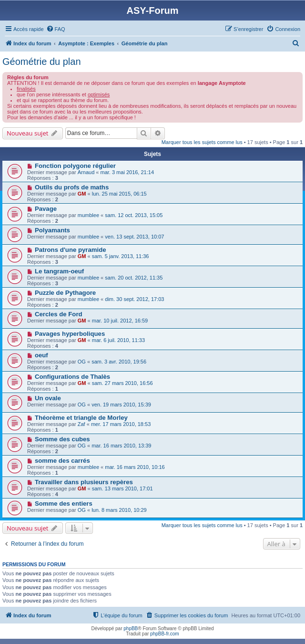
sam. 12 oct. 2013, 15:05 (134, 215)
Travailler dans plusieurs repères (84, 482)
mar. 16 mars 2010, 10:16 (135, 467)
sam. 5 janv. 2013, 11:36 (121, 256)
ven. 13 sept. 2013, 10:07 (134, 237)
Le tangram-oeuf (59, 271)
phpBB (131, 628)
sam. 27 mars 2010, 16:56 (122, 383)
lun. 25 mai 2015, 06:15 (119, 194)
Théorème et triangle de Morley (81, 418)
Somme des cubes (62, 439)
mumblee (88, 215)
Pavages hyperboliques (70, 334)
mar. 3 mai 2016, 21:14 (127, 172)
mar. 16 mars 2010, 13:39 (121, 446)
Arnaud (86, 172)
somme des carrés (62, 461)
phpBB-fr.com (165, 634)
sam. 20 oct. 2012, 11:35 (134, 278)
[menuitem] (56, 29)
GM (82, 194)
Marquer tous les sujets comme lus (202, 142)
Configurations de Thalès (72, 377)
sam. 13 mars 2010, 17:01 (122, 488)
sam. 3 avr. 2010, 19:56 (119, 362)
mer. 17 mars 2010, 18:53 (121, 424)
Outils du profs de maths (72, 187)
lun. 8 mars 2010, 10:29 (119, 510)
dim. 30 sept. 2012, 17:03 (134, 299)
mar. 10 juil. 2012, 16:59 (120, 321)
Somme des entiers (64, 504)
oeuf (41, 355)
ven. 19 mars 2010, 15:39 (121, 405)
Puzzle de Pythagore (65, 293)
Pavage (46, 209)
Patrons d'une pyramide (71, 250)
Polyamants (52, 230)
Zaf (81, 424)
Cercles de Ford (59, 314)
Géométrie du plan (42, 62)
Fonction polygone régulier (75, 166)
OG (82, 362)
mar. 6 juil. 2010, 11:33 (118, 340)
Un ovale (48, 398)
